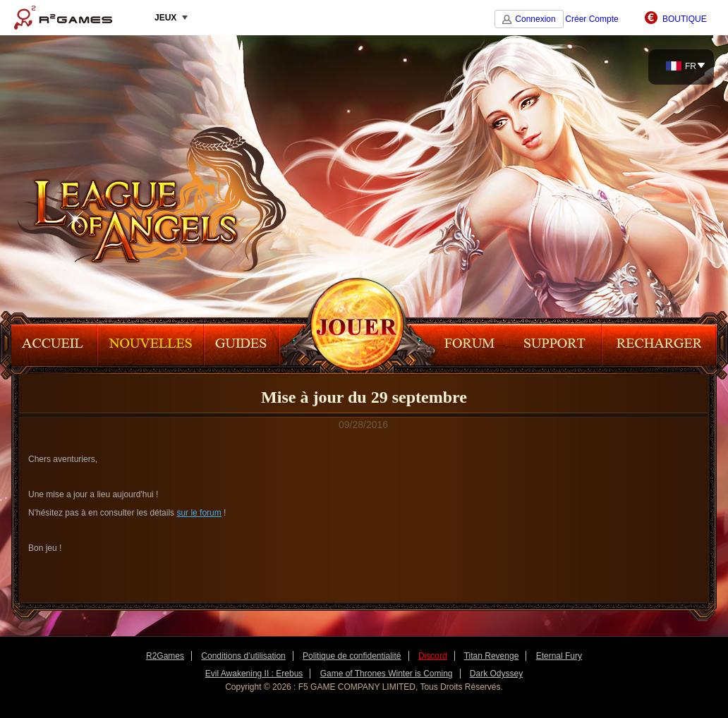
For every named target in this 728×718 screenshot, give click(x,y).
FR (681, 66)
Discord (433, 656)
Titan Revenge (492, 656)
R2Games (63, 18)
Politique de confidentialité (352, 656)
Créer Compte (591, 19)
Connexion (535, 19)
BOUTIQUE (685, 19)
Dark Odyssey (496, 674)
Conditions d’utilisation (243, 656)
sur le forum (199, 513)
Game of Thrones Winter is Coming (387, 674)
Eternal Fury (559, 656)
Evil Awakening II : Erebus (254, 674)
